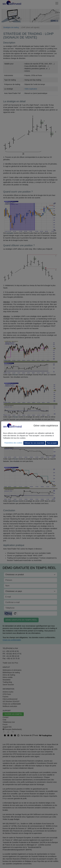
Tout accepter (52, 443)
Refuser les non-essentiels (34, 443)
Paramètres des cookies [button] (13, 443)
